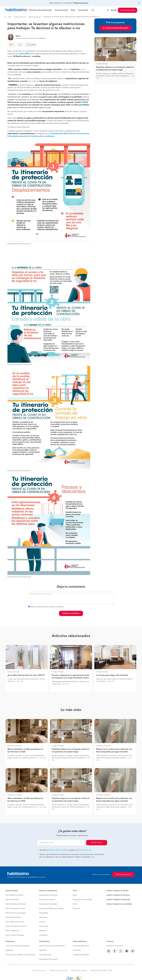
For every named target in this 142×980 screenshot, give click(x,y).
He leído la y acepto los (64, 850)
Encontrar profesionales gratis (115, 28)
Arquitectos (44, 935)
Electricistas (44, 926)
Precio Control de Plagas (15, 935)
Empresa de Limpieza (47, 900)
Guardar (31, 45)
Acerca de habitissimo (81, 946)
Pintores (42, 922)
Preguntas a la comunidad (82, 900)
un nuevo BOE (23, 54)
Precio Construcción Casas (15, 908)
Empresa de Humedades (48, 904)
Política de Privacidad (58, 850)
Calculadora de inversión (49, 959)
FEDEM (85, 102)
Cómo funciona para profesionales (52, 946)
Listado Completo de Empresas (118, 900)
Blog (10, 17)
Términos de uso (85, 850)
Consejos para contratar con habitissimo (20, 955)
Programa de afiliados (81, 955)
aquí (93, 857)
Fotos (75, 904)
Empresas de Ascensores (48, 895)
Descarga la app (45, 955)
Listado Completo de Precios (117, 891)
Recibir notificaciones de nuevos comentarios (47, 607)
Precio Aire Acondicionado (16, 913)
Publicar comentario (71, 613)
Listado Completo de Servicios (118, 895)
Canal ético (77, 950)
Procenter (76, 908)
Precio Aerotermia (12, 900)
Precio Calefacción (12, 931)
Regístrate (9, 950)
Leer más (20, 681)
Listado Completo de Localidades (119, 904)
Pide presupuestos (128, 10)
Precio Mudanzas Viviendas (16, 904)
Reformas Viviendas (35, 17)
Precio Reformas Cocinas (15, 922)
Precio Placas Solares (13, 917)
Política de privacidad (59, 971)
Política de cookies (79, 971)
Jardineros (43, 917)
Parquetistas (44, 913)
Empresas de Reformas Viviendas (51, 908)
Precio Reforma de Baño (15, 895)
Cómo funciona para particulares (18, 946)
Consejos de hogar (20, 17)
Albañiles (43, 931)
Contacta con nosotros (115, 946)
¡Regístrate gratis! (81, 3)
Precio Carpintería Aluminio (16, 926)
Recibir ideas (97, 843)
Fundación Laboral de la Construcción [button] (19, 244)
